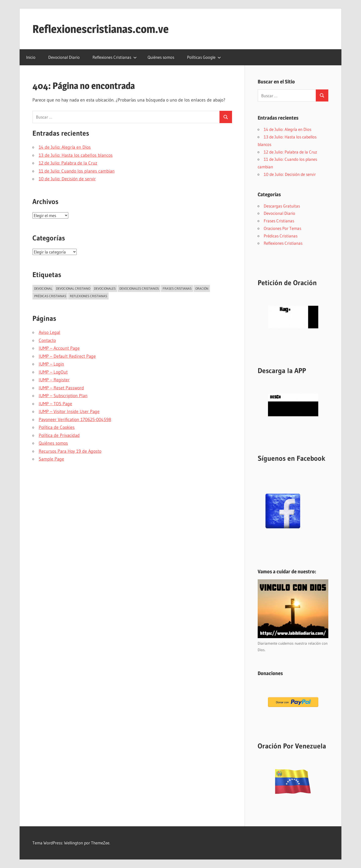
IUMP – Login (51, 364)
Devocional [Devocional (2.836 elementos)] (43, 288)
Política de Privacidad (59, 435)
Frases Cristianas (279, 221)
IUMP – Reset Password (61, 388)
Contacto (47, 340)
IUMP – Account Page (59, 348)
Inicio (31, 57)
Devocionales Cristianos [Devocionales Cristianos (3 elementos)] (139, 288)
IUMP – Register (54, 380)
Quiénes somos (161, 57)
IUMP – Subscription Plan (63, 396)
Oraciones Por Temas (282, 228)
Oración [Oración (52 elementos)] (202, 288)
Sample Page (51, 459)
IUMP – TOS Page (55, 404)
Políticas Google (204, 57)
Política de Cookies (57, 427)
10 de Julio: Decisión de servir (67, 179)
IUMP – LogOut (53, 372)
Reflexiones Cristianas (115, 57)
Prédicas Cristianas (281, 236)
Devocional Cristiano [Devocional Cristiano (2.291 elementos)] (73, 288)
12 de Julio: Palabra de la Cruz (68, 163)
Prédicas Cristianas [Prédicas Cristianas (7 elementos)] (50, 296)
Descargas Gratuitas (282, 206)
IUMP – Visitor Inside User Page (69, 412)
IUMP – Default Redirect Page (67, 356)
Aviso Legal (50, 332)
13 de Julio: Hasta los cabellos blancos (76, 155)
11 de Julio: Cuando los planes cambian (77, 171)
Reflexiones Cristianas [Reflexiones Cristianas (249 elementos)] (88, 296)
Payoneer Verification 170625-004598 (75, 420)
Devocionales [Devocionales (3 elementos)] (105, 288)
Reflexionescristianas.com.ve (101, 29)
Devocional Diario (64, 57)
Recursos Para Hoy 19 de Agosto (70, 451)
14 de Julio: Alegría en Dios (65, 147)
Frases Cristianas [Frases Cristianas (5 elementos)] (177, 288)
